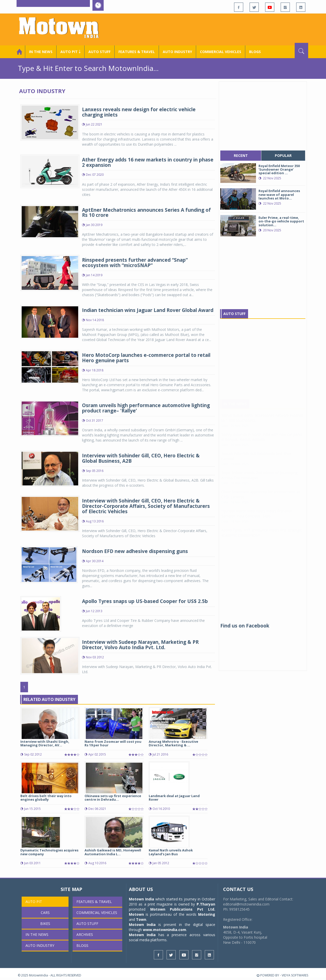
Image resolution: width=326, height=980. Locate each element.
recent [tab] (241, 155)
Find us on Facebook (245, 626)
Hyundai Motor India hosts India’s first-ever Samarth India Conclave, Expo (257, 518)
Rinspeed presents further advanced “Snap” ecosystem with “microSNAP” (135, 263)
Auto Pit (34, 902)
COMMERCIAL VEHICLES (221, 52)
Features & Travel (137, 52)
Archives (85, 934)
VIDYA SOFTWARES (295, 975)
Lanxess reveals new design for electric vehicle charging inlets (139, 112)
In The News (235, 409)
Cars (45, 913)
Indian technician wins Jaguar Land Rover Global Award (148, 310)
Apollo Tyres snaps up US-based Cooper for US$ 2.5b (145, 601)
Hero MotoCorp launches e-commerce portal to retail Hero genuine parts (146, 358)
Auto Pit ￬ (70, 52)
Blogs (255, 52)
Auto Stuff (99, 52)
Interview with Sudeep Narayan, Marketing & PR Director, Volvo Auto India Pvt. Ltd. (140, 645)
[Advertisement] (215, 29)
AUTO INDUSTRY (177, 52)
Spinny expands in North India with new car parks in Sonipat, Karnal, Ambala (262, 442)
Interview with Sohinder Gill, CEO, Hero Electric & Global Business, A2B (141, 458)
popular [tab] (283, 155)
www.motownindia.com (165, 930)
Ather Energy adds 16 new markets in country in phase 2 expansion (148, 162)
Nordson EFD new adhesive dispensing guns (135, 551)
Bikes (45, 924)
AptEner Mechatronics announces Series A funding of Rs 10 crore (146, 213)
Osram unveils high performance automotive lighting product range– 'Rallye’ (146, 408)
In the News (41, 52)
